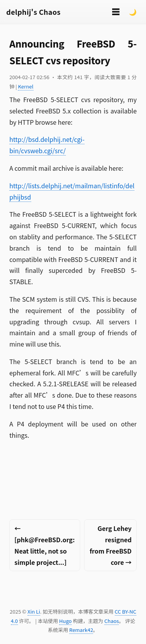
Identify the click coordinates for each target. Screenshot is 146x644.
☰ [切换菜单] (116, 11)
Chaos (112, 621)
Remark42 (81, 630)
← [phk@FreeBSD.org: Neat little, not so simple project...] (45, 545)
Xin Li (34, 611)
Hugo (65, 621)
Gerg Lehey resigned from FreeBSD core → (111, 545)
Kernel (26, 86)
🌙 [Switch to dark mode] (133, 12)
